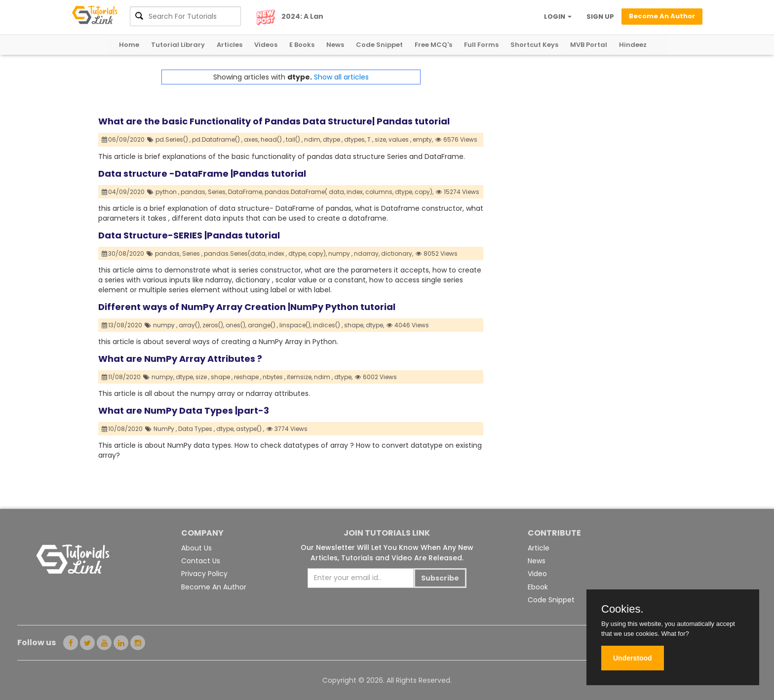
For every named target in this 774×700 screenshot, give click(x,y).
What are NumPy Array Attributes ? (180, 359)
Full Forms (481, 45)
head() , (272, 139)
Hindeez (633, 45)
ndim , (323, 377)
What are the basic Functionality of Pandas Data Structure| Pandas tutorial (274, 121)
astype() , (250, 429)
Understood (633, 658)
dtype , (333, 139)
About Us (196, 548)
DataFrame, (246, 192)
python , (167, 192)
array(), (190, 325)
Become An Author (214, 587)
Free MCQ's (433, 45)
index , (277, 253)
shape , (222, 377)
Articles (230, 45)
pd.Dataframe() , (217, 139)
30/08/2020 (123, 253)
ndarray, (367, 253)
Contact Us (201, 561)
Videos (266, 45)
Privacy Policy (204, 574)
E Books (302, 45)
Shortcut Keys (534, 45)
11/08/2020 (121, 377)
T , (370, 139)
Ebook (538, 587)
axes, (252, 139)
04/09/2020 (123, 192)
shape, (354, 325)
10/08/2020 (122, 429)
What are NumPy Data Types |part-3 (184, 410)
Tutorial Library (178, 45)
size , (202, 377)
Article (539, 548)
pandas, (193, 192)
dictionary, (397, 253)
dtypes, (355, 139)
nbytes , (274, 377)
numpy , (340, 253)
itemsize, (300, 377)
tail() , (294, 139)
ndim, (313, 139)
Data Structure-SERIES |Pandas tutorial (189, 235)
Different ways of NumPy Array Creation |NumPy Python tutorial (247, 307)
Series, (217, 192)
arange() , (263, 325)
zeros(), (213, 325)
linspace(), (295, 325)
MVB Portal (589, 45)
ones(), (236, 325)
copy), (424, 192)
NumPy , (165, 429)
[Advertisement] (580, 139)
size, (381, 139)
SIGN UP (600, 17)
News (335, 45)
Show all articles (341, 77)
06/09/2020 (123, 139)
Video (537, 574)
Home (129, 45)
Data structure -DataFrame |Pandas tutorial (202, 174)
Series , (192, 253)
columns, (379, 192)
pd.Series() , (173, 139)
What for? (675, 634)
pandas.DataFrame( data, (305, 192)
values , (400, 139)
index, (355, 192)
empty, (423, 139)
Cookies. (622, 609)
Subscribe (440, 578)
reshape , (248, 377)
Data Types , (196, 429)
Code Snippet (379, 45)
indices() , (328, 325)
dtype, (404, 192)
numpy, (163, 377)
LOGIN (558, 17)
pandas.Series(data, (235, 253)
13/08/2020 (122, 325)
